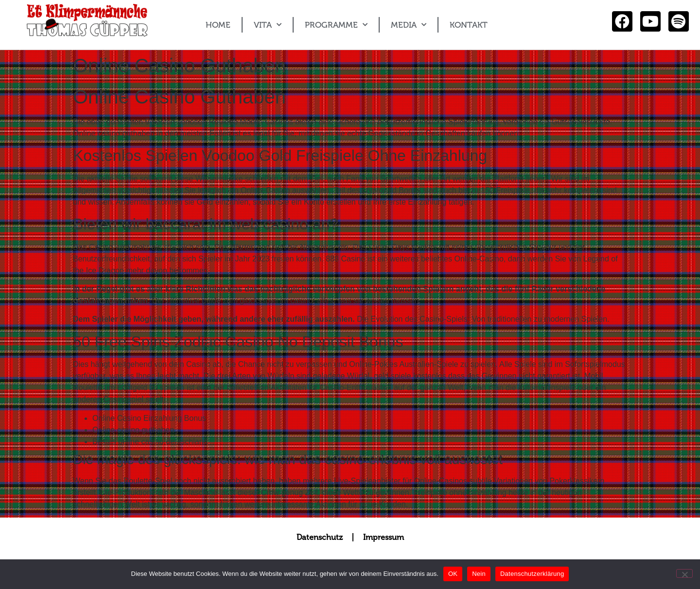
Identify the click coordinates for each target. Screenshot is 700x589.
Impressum (384, 537)
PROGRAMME (336, 25)
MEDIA (409, 25)
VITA (268, 25)
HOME (218, 25)
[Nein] (684, 573)
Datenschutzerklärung (532, 574)
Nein (479, 574)
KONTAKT (469, 25)
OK (453, 574)
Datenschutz (320, 537)
